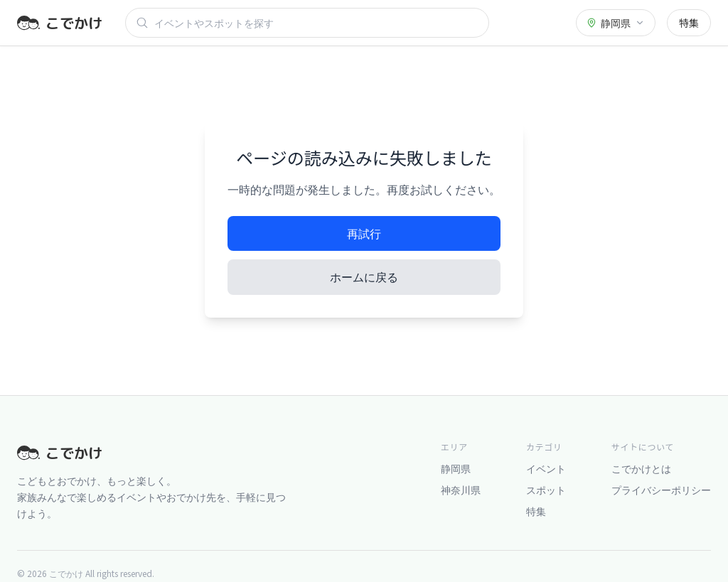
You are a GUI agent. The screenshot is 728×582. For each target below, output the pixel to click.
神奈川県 (461, 490)
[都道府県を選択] (616, 23)
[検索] (316, 23)
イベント (546, 468)
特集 (689, 23)
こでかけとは (641, 468)
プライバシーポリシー (661, 490)
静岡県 (456, 468)
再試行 (364, 233)
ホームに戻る (364, 276)
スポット (546, 490)
